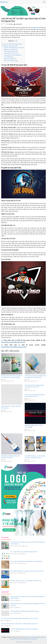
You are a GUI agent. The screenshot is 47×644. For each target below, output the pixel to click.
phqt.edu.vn (27, 637)
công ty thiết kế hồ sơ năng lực (19, 639)
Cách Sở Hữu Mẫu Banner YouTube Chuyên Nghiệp (24, 629)
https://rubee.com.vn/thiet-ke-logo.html (13, 342)
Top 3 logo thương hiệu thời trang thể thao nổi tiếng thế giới (26, 561)
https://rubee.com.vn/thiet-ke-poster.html (14, 347)
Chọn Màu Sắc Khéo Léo (11, 51)
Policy (26, 642)
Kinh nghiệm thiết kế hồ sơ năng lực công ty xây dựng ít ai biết (27, 571)
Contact (30, 642)
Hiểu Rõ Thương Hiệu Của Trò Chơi (14, 48)
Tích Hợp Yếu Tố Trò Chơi (11, 53)
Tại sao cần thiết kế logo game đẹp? (12, 44)
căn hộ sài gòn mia (33, 639)
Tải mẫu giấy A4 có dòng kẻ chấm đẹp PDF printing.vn (25, 611)
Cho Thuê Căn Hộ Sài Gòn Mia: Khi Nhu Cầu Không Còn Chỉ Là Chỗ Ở (20, 619)
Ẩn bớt (15, 41)
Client (22, 642)
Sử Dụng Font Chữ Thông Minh (13, 55)
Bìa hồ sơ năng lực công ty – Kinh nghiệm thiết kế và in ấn (26, 581)
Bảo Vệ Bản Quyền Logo (11, 61)
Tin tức (4, 24)
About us (18, 642)
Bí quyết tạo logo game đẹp (10, 46)
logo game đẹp (35, 28)
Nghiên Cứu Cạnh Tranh (11, 49)
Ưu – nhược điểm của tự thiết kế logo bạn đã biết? (24, 552)
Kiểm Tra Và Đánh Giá (10, 59)
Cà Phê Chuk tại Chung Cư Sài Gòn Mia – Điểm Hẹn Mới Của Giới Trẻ (19, 624)
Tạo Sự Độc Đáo (9, 57)
